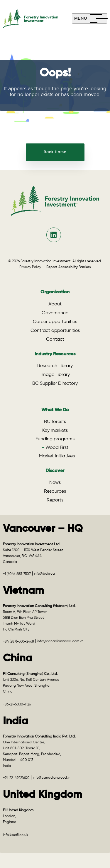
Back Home (55, 152)
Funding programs (55, 439)
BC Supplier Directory (55, 384)
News (55, 483)
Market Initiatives (57, 456)
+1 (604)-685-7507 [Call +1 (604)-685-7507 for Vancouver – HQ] (17, 574)
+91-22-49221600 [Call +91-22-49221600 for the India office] (16, 778)
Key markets (55, 431)
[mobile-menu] (89, 18)
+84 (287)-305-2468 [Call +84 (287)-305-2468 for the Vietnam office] (18, 642)
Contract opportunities (55, 331)
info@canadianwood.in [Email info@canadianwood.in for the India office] (52, 778)
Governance (55, 313)
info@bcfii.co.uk (16, 835)
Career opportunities (55, 322)
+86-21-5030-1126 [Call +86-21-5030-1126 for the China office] (17, 705)
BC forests (55, 422)
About (55, 304)
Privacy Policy (32, 267)
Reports (55, 500)
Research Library (55, 366)
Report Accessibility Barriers (68, 267)
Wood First (57, 448)
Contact (55, 339)
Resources (55, 491)
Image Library (55, 375)
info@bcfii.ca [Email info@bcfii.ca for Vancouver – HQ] (44, 574)
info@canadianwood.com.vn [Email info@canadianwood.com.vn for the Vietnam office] (60, 641)
